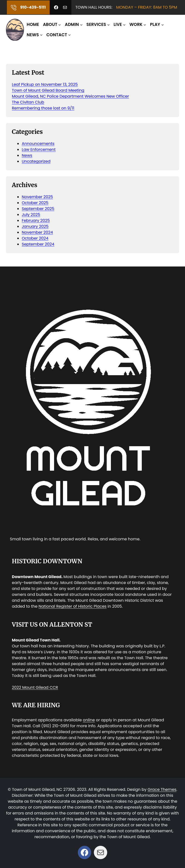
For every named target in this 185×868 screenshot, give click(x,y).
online (89, 720)
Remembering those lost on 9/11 (43, 108)
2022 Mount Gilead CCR (35, 687)
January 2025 (35, 226)
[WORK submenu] (145, 25)
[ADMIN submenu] (81, 25)
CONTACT (57, 35)
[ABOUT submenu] (60, 25)
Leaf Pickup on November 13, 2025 (45, 84)
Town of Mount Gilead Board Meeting (48, 90)
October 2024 (35, 238)
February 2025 (36, 221)
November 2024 (37, 232)
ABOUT (50, 24)
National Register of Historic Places (72, 606)
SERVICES (96, 24)
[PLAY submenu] (163, 25)
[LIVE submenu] (124, 25)
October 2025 (35, 203)
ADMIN (72, 24)
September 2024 (38, 244)
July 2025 (31, 215)
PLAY (155, 24)
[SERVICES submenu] (108, 25)
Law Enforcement (39, 150)
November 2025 (37, 197)
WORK (136, 24)
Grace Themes (162, 789)
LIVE (118, 24)
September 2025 (38, 209)
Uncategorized (36, 161)
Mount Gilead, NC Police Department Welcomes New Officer (70, 96)
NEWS (33, 35)
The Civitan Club (28, 102)
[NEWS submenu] (41, 35)
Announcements (38, 144)
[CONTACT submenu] (69, 35)
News (27, 155)
